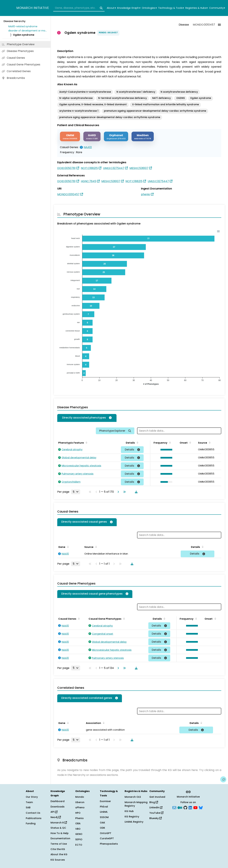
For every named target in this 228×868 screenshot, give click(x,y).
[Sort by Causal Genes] (78, 618)
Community (217, 8)
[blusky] (201, 807)
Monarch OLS (133, 797)
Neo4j (56, 817)
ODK (102, 828)
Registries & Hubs (197, 8)
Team (29, 802)
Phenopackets (109, 844)
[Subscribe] (174, 807)
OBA (78, 823)
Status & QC (58, 828)
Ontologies (149, 8)
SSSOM (104, 817)
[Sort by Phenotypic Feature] (86, 442)
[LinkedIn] (190, 807)
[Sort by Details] (137, 442)
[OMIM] (70, 136)
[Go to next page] (118, 492)
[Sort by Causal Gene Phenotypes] (123, 618)
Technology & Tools (171, 8)
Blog (154, 802)
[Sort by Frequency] (169, 442)
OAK (102, 823)
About (111, 8)
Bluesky (156, 818)
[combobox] (79, 8)
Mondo (80, 797)
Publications (34, 818)
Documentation (60, 838)
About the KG (59, 854)
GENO (79, 834)
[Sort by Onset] (190, 442)
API (54, 812)
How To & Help (60, 833)
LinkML (104, 812)
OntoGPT (106, 833)
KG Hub (129, 811)
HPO (78, 813)
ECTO (79, 845)
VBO (78, 829)
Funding (31, 823)
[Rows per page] (76, 492)
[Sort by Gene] (67, 547)
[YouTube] (195, 807)
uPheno (80, 807)
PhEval (104, 807)
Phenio (79, 818)
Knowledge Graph (129, 8)
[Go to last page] (124, 492)
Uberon (80, 802)
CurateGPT (107, 838)
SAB (28, 807)
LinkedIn (156, 807)
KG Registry (132, 817)
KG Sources (58, 860)
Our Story (32, 797)
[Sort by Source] (209, 442)
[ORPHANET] (116, 136)
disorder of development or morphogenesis (28, 31)
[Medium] (180, 807)
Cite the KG (58, 849)
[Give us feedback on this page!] (223, 779)
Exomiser (105, 801)
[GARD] (92, 136)
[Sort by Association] (103, 723)
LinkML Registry (134, 822)
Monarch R (59, 823)
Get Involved (157, 797)
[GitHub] (185, 807)
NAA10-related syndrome (23, 26)
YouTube (156, 813)
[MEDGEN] (143, 136)
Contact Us (33, 813)
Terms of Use (59, 844)
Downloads (58, 807)
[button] (166, 450)
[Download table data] (136, 492)
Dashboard (58, 801)
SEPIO (79, 839)
